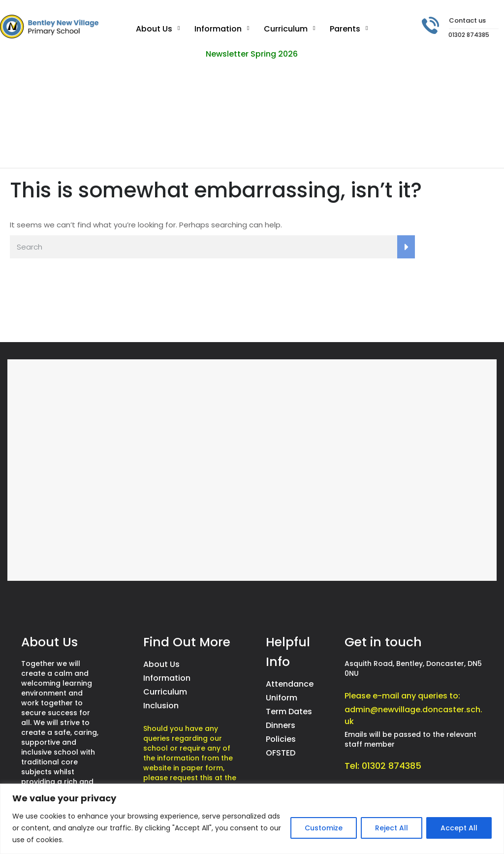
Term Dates (289, 712)
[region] (252, 819)
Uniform (282, 698)
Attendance (290, 684)
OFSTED (281, 753)
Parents (345, 29)
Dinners (281, 725)
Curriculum (286, 29)
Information (218, 29)
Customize (324, 828)
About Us (154, 29)
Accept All (459, 828)
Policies (281, 739)
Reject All (392, 828)
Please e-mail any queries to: (402, 696)
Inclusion (161, 706)
